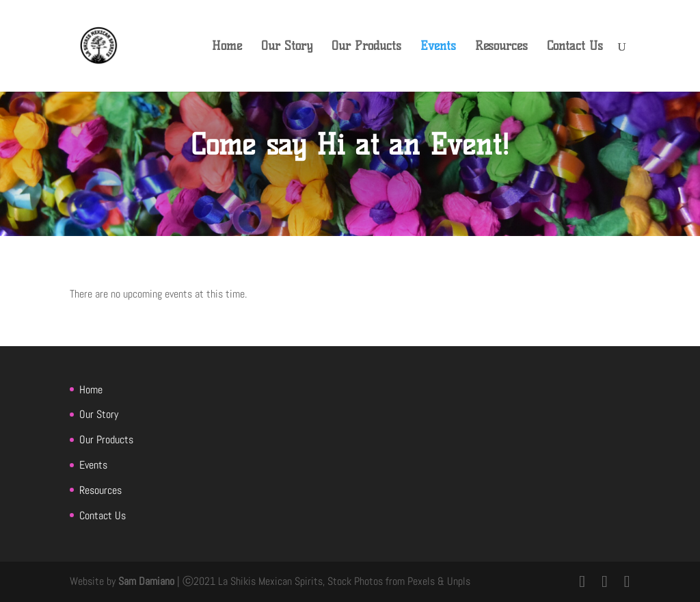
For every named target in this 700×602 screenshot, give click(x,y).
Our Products (366, 47)
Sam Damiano (148, 581)
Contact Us (575, 47)
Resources (501, 47)
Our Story (287, 47)
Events (438, 47)
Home (227, 47)
